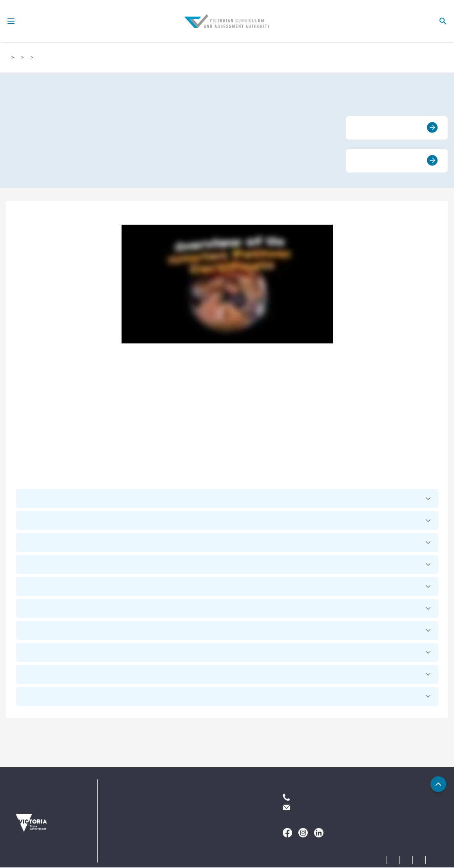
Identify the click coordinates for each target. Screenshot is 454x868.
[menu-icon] (11, 21)
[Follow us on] (287, 833)
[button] (227, 499)
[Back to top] (438, 784)
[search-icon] (443, 21)
